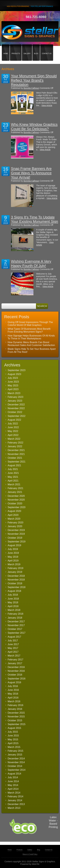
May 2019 (13, 557)
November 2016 (16, 671)
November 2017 (16, 625)
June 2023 (13, 382)
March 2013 (14, 808)
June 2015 (13, 736)
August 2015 (14, 728)
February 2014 (15, 796)
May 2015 (13, 739)
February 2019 (15, 568)
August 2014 (14, 774)
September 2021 (16, 462)
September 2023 (16, 370)
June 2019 (13, 553)
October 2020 (15, 504)
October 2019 (15, 538)
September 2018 (16, 587)
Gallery (27, 48)
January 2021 (15, 492)
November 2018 (16, 580)
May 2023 (13, 386)
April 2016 (13, 698)
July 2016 (13, 686)
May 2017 (13, 648)
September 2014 (16, 770)
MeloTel (36, 864)
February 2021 (15, 488)
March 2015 (14, 747)
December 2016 (16, 667)
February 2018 (15, 614)
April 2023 (13, 389)
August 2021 (14, 465)
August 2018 (14, 591)
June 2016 (13, 690)
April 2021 (13, 481)
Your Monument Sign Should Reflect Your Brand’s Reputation (34, 80)
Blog (36, 48)
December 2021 (16, 450)
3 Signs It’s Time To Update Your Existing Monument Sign (34, 219)
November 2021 (16, 454)
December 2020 (16, 496)
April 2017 (13, 652)
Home (6, 48)
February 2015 (15, 751)
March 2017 (14, 656)
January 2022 (15, 446)
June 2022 (13, 427)
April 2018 (13, 606)
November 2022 (16, 408)
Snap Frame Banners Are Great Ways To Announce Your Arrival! (31, 173)
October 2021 (15, 458)
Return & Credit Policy (30, 854)
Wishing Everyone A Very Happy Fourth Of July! (31, 263)
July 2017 (13, 641)
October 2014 (15, 766)
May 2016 (13, 694)
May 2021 (13, 477)
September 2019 (16, 542)
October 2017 (15, 629)
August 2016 (14, 682)
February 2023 (15, 397)
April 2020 (13, 515)
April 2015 (13, 743)
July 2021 (13, 469)
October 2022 (15, 412)
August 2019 (14, 545)
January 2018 (15, 618)
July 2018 (13, 595)
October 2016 (15, 675)
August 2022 (14, 420)
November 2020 (16, 500)
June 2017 (13, 644)
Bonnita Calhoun (31, 88)
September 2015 (16, 724)
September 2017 (16, 633)
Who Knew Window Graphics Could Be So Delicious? (34, 127)
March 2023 (14, 393)
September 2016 (16, 679)
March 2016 (14, 701)
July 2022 (13, 424)
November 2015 (16, 717)
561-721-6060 (36, 17)
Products (16, 48)
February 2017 (15, 660)
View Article (47, 105)
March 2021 (14, 484)
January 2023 (15, 401)
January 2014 (15, 800)
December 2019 (16, 530)
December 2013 (16, 804)
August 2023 (14, 374)
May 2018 (13, 602)
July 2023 (13, 378)
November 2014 (16, 762)
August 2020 (14, 511)
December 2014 (16, 759)
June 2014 (13, 781)
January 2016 (15, 709)
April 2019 (13, 561)
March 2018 (14, 610)
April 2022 (13, 435)
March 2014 (14, 793)
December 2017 (16, 622)
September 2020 (16, 507)
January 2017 (15, 663)
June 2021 (13, 473)
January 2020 (15, 526)
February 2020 (15, 523)
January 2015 (15, 755)
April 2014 (13, 789)
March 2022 (14, 439)
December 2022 (16, 405)
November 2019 (16, 534)
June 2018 (13, 599)
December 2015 (16, 713)
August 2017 (14, 637)
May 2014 (13, 785)
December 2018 (16, 576)
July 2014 (13, 777)
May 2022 (13, 431)
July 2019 (13, 549)
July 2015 (13, 732)
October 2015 (15, 720)
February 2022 (15, 443)
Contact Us (47, 48)
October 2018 (15, 583)
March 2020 (14, 519)
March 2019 (14, 564)
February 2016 (15, 705)
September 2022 (16, 416)
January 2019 (15, 572)
